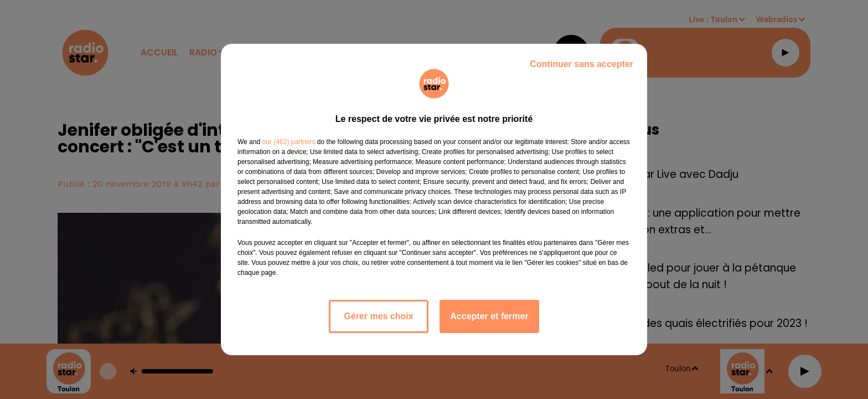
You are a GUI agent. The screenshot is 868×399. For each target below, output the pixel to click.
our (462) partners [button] (288, 142)
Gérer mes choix (378, 316)
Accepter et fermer (489, 316)
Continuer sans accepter (582, 64)
